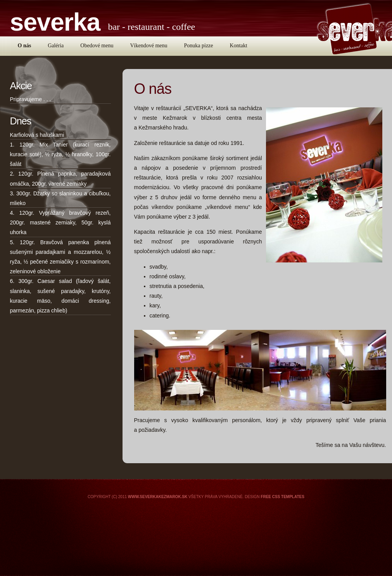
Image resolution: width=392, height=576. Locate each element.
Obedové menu (97, 46)
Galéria (56, 46)
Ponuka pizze (199, 46)
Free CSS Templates (282, 497)
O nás (25, 46)
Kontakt (239, 46)
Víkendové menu (149, 46)
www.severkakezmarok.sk (158, 497)
